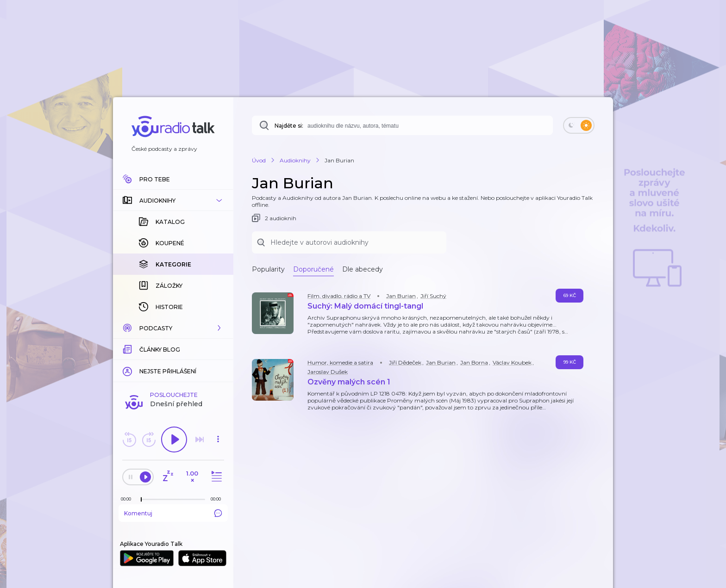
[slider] (141, 500)
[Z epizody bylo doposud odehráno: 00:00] (128, 499)
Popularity (268, 269)
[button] (173, 200)
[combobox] (402, 125)
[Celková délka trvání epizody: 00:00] (218, 499)
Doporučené (313, 269)
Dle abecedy (363, 269)
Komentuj (173, 513)
